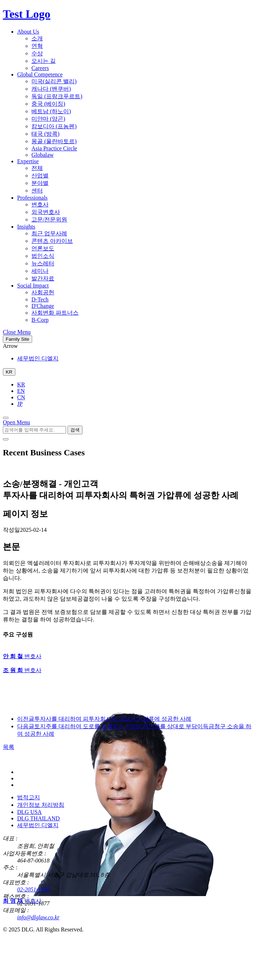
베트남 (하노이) (51, 111)
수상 (37, 53)
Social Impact (33, 286)
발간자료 (43, 278)
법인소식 (43, 256)
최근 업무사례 (49, 233)
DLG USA (29, 812)
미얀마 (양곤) (48, 119)
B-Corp (40, 320)
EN (21, 391)
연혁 (37, 46)
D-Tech (40, 299)
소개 (37, 38)
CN (21, 397)
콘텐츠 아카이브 (52, 241)
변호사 (40, 204)
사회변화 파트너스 (55, 313)
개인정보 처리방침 (41, 805)
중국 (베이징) (48, 104)
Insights (26, 227)
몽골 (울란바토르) (54, 141)
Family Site (17, 339)
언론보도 (43, 248)
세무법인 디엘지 (38, 358)
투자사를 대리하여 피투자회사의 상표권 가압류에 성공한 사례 (104, 719)
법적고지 (29, 797)
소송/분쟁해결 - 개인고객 (51, 484)
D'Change (43, 306)
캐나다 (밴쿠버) (51, 89)
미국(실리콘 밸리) (54, 81)
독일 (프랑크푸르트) (57, 96)
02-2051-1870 (33, 889)
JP (20, 404)
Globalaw (42, 155)
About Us (28, 32)
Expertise (28, 161)
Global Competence (40, 74)
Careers (40, 68)
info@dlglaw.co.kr (38, 917)
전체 (37, 168)
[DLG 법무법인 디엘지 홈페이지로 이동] (39, 760)
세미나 (40, 271)
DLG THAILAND (38, 818)
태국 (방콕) (46, 134)
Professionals (32, 198)
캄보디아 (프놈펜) (54, 126)
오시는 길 (44, 61)
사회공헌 (43, 292)
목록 (9, 747)
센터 (37, 191)
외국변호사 (46, 212)
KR (21, 384)
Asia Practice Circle (54, 148)
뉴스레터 (43, 263)
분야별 (40, 183)
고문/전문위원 (49, 219)
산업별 (40, 176)
